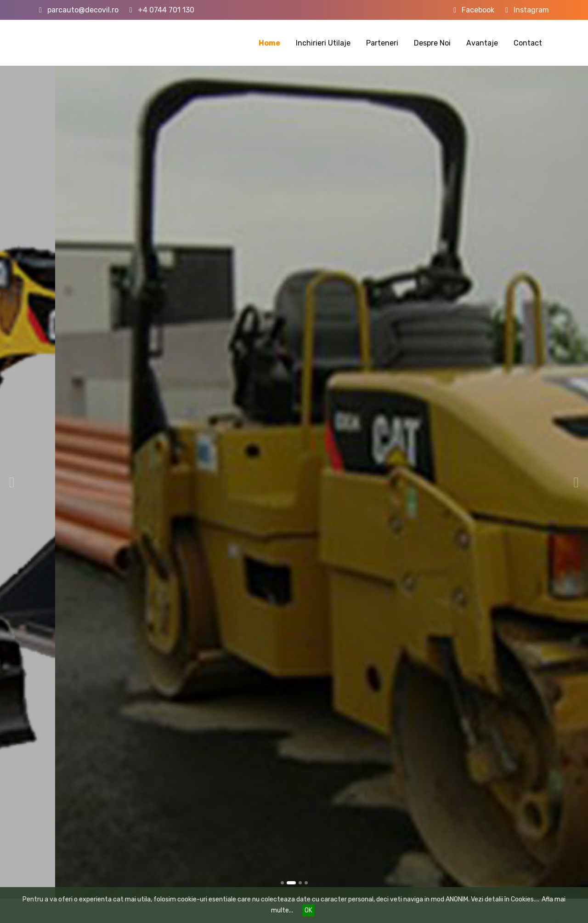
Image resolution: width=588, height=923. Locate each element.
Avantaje (482, 43)
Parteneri (382, 43)
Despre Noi (432, 43)
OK (308, 910)
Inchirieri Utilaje (323, 43)
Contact (528, 43)
